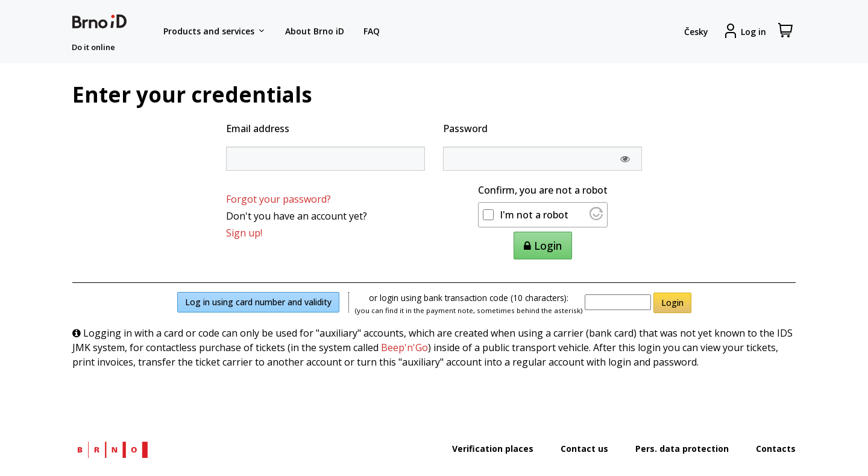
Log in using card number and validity (258, 302)
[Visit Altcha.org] (596, 217)
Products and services (215, 31)
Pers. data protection (682, 449)
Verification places (493, 449)
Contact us (584, 449)
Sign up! (244, 233)
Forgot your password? (278, 199)
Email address (258, 129)
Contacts (776, 449)
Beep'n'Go (404, 347)
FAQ (372, 31)
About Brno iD (315, 31)
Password (465, 129)
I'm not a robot (534, 215)
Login (672, 303)
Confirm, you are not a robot (543, 190)
